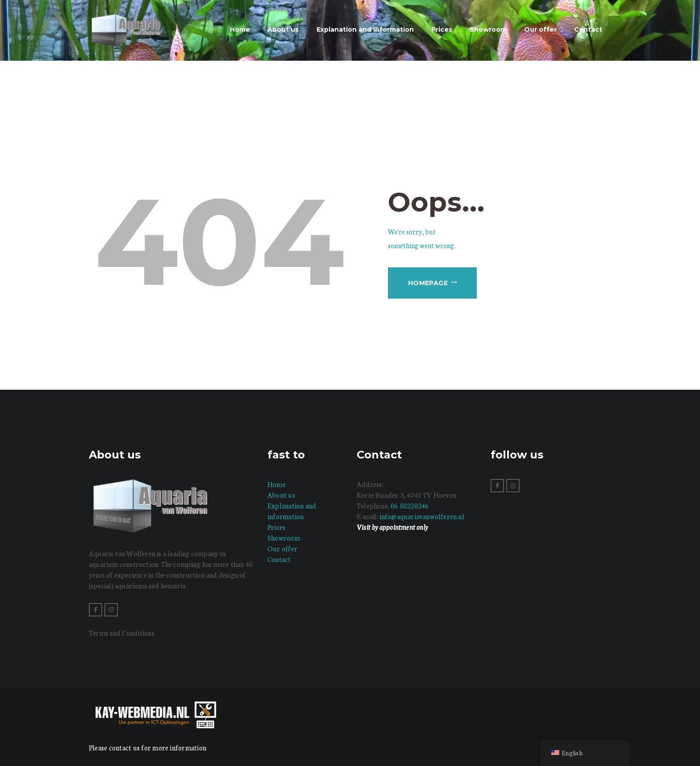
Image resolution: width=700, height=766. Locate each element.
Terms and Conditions (122, 633)
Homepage (428, 283)
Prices (276, 527)
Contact (279, 559)
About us (281, 495)
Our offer (282, 548)
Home (277, 484)
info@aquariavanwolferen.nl (422, 516)
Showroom (284, 538)
